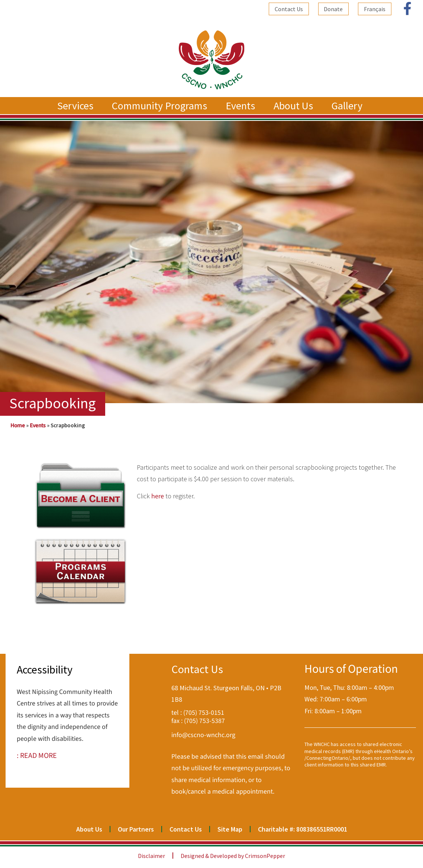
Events (242, 106)
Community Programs (161, 106)
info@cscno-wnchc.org (203, 735)
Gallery (349, 106)
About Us (295, 106)
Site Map (230, 829)
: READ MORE (37, 756)
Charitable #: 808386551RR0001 (303, 829)
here (158, 496)
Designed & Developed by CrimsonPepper (233, 856)
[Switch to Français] (375, 9)
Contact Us (288, 9)
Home (18, 425)
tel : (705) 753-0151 (198, 713)
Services (77, 106)
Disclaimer (151, 856)
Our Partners (136, 829)
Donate (333, 9)
